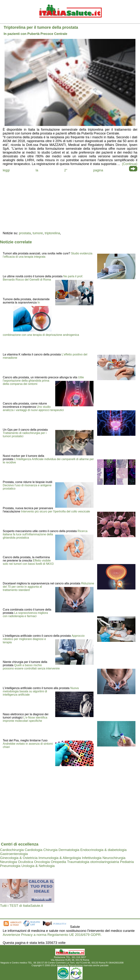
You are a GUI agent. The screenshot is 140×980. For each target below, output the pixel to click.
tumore (38, 233)
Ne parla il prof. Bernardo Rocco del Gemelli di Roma (43, 278)
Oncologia (42, 862)
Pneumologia (10, 866)
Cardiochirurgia (12, 850)
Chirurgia (50, 850)
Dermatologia (69, 850)
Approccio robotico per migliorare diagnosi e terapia (44, 639)
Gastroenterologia (14, 854)
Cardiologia (33, 850)
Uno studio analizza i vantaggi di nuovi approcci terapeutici (33, 408)
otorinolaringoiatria (105, 862)
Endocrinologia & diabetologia (104, 850)
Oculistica (25, 862)
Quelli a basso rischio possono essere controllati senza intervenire (31, 667)
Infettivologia (92, 858)
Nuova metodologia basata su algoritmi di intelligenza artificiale (41, 691)
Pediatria (127, 862)
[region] (70, 201)
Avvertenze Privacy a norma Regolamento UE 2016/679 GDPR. (52, 935)
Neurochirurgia (114, 858)
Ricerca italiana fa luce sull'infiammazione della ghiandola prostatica (45, 534)
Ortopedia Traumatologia (70, 862)
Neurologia (8, 862)
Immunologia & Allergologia (60, 858)
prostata (25, 233)
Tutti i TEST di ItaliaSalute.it (21, 906)
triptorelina (52, 233)
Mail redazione (132, 963)
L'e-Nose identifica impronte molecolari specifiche (25, 719)
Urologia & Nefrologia (38, 866)
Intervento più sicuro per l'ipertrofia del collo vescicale (55, 511)
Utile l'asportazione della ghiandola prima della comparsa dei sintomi (43, 381)
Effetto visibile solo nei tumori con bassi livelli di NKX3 (28, 562)
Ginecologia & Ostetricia (19, 858)
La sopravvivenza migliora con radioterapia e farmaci (25, 614)
